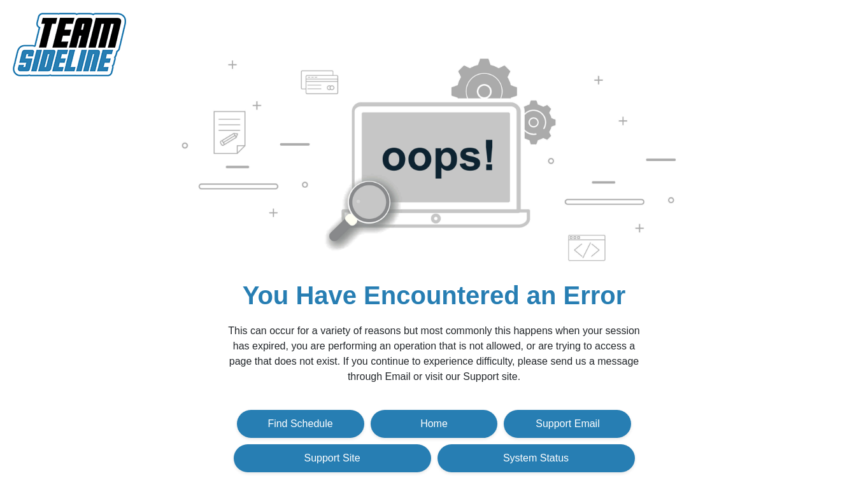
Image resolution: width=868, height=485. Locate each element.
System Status (536, 458)
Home (434, 424)
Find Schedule (300, 424)
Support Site (332, 458)
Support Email (568, 424)
